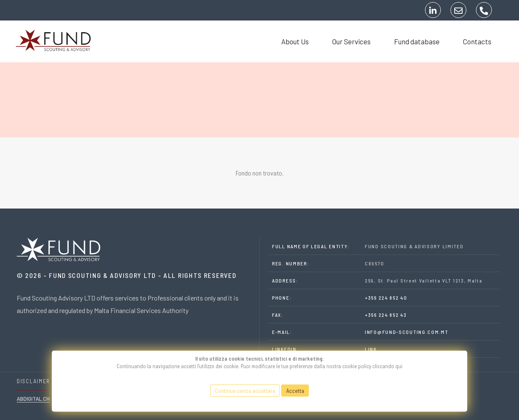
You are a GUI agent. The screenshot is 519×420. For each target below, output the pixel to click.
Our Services (346, 41)
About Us (290, 41)
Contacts (472, 41)
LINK (371, 349)
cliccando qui (387, 366)
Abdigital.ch (33, 399)
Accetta (295, 391)
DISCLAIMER (33, 381)
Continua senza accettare (245, 391)
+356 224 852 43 (386, 315)
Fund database (412, 41)
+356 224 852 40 (386, 298)
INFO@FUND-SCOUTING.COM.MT (407, 332)
